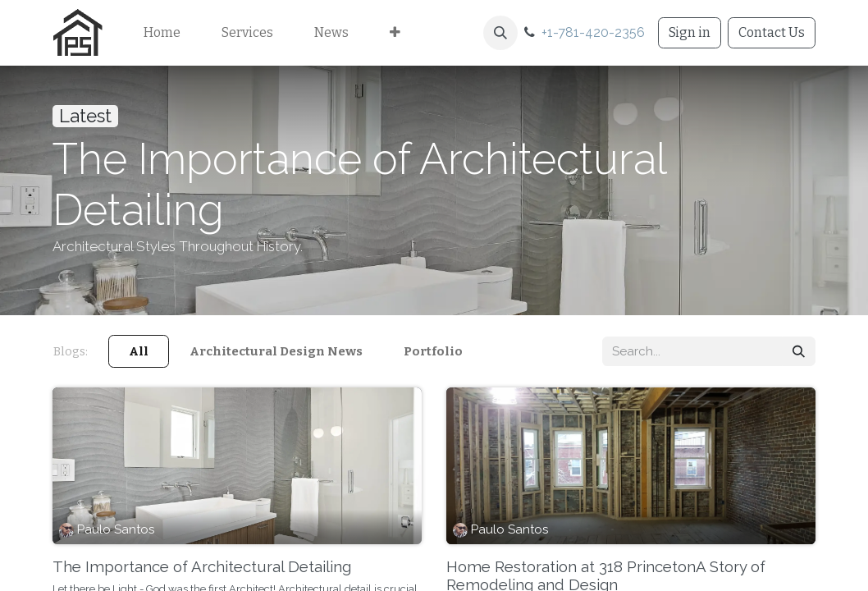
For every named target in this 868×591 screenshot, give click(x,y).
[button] (500, 33)
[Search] (799, 352)
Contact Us (772, 32)
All (139, 351)
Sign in (690, 32)
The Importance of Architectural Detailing (202, 566)
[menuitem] (162, 33)
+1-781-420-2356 (593, 32)
